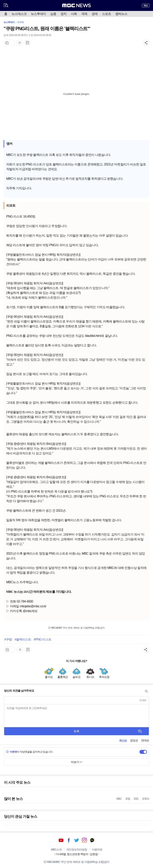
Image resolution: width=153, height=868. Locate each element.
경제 (95, 14)
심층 (53, 14)
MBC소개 (56, 850)
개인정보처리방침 (77, 850)
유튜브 (61, 840)
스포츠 (106, 14)
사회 (74, 14)
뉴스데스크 (19, 14)
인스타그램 (84, 840)
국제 (84, 14)
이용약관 (97, 850)
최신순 (123, 741)
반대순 (145, 740)
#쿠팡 (8, 639)
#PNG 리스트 (43, 639)
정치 (64, 14)
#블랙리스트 (23, 639)
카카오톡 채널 (92, 840)
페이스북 (69, 840)
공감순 (134, 740)
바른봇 (11, 752)
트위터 (77, 840)
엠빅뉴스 (121, 14)
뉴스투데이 (38, 14)
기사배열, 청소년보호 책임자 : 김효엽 (76, 854)
